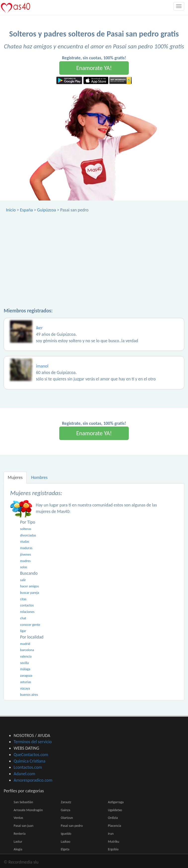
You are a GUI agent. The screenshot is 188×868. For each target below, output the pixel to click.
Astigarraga (116, 802)
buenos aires (29, 695)
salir (23, 580)
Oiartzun (67, 818)
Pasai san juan (24, 826)
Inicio (11, 210)
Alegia (18, 849)
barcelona (27, 650)
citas (23, 599)
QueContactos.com (31, 755)
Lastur (18, 842)
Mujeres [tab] (15, 477)
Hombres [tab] (39, 477)
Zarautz (66, 802)
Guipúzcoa (47, 210)
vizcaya (25, 688)
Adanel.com (24, 774)
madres (25, 561)
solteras (26, 529)
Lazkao (65, 842)
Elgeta (65, 849)
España (26, 210)
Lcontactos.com (28, 767)
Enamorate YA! (94, 68)
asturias (26, 682)
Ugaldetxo (115, 810)
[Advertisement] (94, 250)
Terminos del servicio (33, 742)
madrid (25, 644)
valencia (26, 656)
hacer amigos (29, 586)
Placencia (114, 826)
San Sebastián (23, 802)
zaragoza (26, 676)
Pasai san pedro (72, 826)
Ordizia (113, 818)
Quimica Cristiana (30, 761)
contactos (27, 605)
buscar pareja (30, 593)
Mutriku (114, 842)
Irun (111, 834)
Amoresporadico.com (33, 780)
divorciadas (28, 535)
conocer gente (30, 625)
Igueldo (66, 834)
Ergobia (113, 849)
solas (24, 567)
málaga (25, 669)
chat (23, 618)
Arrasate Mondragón (28, 810)
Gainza (65, 810)
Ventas (18, 818)
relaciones (27, 612)
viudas (25, 542)
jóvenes (26, 554)
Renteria (20, 834)
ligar (23, 631)
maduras (26, 548)
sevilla (24, 663)
